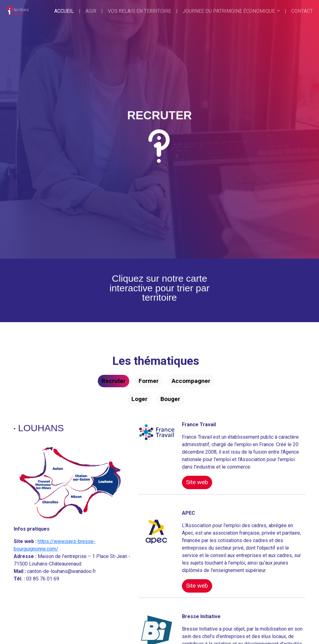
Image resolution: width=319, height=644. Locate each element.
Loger (139, 399)
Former (149, 381)
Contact (302, 11)
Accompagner (191, 381)
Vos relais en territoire (139, 11)
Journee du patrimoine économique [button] (229, 11)
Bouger (170, 399)
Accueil (64, 11)
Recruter (114, 381)
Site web (197, 482)
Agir (91, 11)
